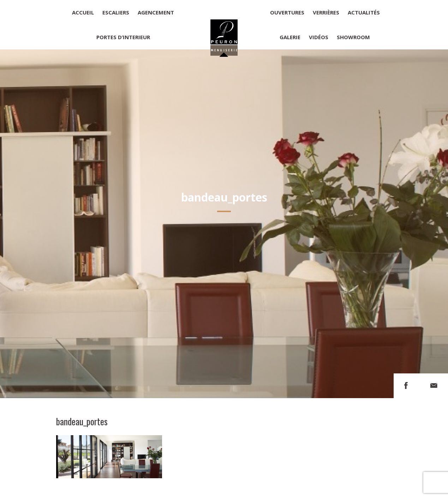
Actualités (364, 12)
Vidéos (319, 37)
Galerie (290, 37)
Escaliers (116, 12)
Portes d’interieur (123, 37)
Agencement (156, 12)
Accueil (83, 12)
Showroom (353, 37)
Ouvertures (287, 12)
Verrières (326, 12)
